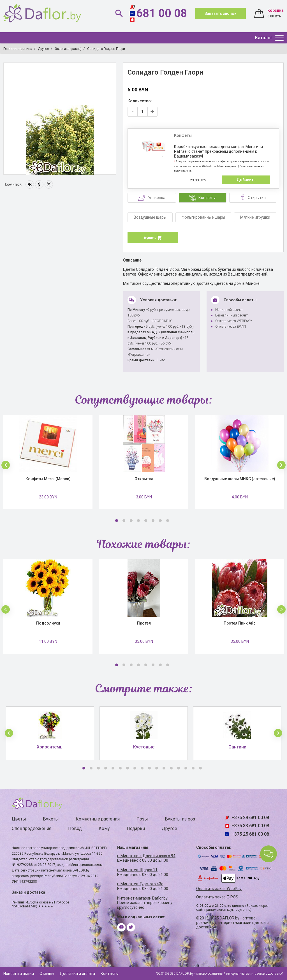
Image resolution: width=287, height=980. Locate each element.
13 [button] (171, 768)
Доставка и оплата (77, 974)
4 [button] (138, 521)
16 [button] (193, 768)
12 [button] (164, 768)
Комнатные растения (98, 819)
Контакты (110, 974)
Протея (144, 623)
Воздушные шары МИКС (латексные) (240, 479)
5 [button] (146, 521)
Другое (169, 828)
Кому (104, 828)
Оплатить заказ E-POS (217, 897)
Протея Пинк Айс (240, 623)
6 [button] (153, 521)
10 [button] (149, 768)
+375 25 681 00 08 (250, 834)
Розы (142, 819)
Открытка (144, 479)
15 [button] (186, 768)
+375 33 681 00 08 (250, 826)
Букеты (51, 819)
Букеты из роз (180, 819)
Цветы (19, 819)
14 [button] (179, 768)
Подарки (136, 828)
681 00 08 (162, 13)
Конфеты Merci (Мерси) (48, 479)
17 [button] (200, 768)
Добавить (246, 180)
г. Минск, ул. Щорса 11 (137, 870)
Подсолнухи (48, 623)
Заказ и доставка (28, 892)
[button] (6, 465)
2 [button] (124, 521)
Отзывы (47, 974)
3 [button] (131, 521)
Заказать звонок (221, 13)
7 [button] (160, 521)
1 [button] (117, 521)
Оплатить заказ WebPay (219, 889)
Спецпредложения (32, 828)
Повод (75, 828)
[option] (60, 119)
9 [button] (142, 768)
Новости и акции (19, 974)
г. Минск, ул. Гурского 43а (140, 884)
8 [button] (168, 521)
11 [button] (157, 768)
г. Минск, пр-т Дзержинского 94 (146, 856)
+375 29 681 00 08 (250, 818)
